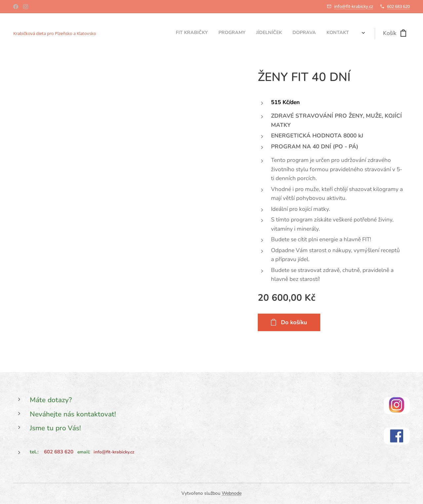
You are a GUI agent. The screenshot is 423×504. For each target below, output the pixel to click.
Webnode (232, 493)
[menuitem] (311, 33)
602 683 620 (398, 6)
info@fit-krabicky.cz (354, 6)
